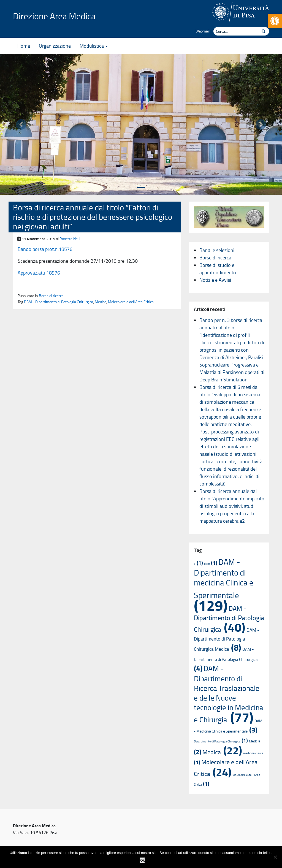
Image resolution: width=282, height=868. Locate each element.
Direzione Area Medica (54, 16)
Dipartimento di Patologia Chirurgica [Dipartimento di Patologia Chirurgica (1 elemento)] (221, 741)
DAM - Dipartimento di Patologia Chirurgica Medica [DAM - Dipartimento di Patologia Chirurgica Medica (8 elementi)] (227, 639)
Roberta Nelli (70, 238)
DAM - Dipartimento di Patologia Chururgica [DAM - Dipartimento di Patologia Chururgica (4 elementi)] (226, 659)
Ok (143, 860)
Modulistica (92, 46)
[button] (275, 21)
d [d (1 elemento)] (198, 564)
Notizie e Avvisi (215, 280)
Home (24, 46)
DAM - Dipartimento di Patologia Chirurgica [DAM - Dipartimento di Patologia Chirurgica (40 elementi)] (229, 619)
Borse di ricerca (51, 295)
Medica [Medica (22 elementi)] (222, 752)
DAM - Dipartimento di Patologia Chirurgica (59, 302)
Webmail (203, 31)
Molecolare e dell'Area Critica (131, 302)
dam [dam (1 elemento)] (211, 564)
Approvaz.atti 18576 (39, 273)
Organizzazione (55, 46)
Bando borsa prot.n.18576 (45, 249)
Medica (101, 302)
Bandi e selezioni (217, 250)
